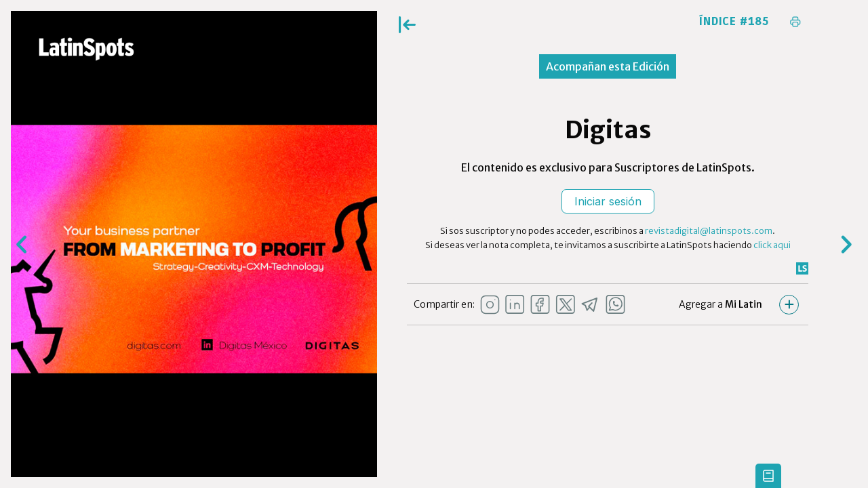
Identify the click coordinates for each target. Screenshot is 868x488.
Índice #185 (734, 22)
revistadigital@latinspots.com (709, 231)
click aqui (772, 245)
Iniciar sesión (608, 201)
